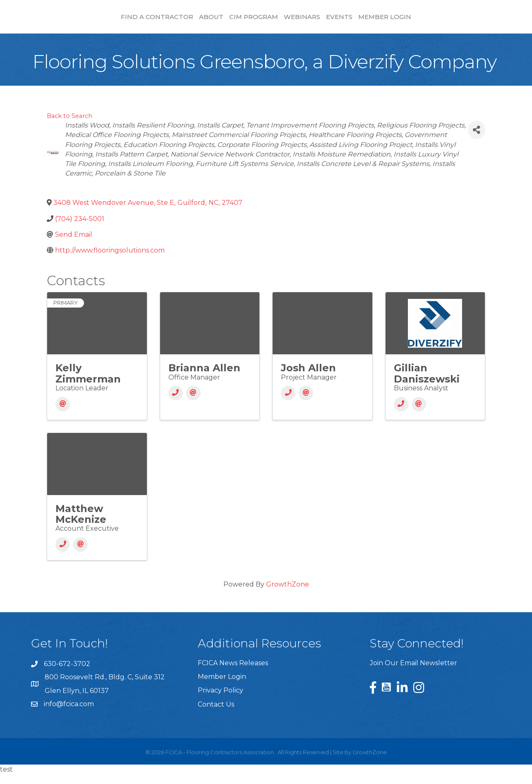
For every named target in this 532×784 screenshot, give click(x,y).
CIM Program (184, 21)
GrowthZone (288, 594)
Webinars (372, 21)
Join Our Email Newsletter (413, 673)
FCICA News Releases (233, 673)
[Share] (477, 140)
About (141, 21)
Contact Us (216, 714)
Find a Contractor (87, 21)
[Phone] (176, 403)
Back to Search (69, 126)
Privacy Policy (220, 700)
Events (410, 21)
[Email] (63, 414)
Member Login (455, 21)
